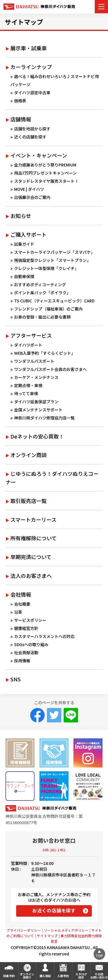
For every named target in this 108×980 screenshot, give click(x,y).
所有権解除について (34, 538)
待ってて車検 (26, 393)
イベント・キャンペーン (39, 155)
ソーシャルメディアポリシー (66, 930)
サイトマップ (24, 22)
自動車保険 (24, 276)
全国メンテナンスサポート (38, 410)
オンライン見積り (27, 976)
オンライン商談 (29, 455)
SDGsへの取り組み (31, 644)
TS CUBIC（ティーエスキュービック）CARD (54, 301)
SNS (16, 679)
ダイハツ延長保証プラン (36, 402)
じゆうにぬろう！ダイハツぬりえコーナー (52, 478)
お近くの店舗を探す (54, 910)
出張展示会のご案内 (32, 197)
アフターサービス (31, 335)
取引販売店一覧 (29, 501)
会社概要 (22, 604)
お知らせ (21, 216)
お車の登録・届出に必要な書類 (42, 317)
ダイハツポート (28, 345)
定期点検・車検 (28, 385)
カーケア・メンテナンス (36, 377)
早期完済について (31, 557)
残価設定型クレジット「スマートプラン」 (52, 260)
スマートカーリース (33, 519)
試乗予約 (9, 976)
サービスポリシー (30, 620)
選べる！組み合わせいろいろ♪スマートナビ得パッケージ (55, 80)
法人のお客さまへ (31, 576)
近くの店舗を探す (30, 137)
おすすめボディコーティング (40, 284)
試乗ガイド (24, 244)
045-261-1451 (54, 850)
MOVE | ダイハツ (29, 189)
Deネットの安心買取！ (37, 436)
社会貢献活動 (26, 652)
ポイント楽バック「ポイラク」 (42, 293)
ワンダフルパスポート (34, 361)
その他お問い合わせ (99, 976)
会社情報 (21, 594)
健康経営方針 (26, 628)
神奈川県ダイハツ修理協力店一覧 (44, 418)
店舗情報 (21, 119)
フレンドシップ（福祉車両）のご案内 (48, 309)
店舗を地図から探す (32, 129)
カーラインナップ (31, 67)
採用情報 (22, 661)
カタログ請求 (81, 976)
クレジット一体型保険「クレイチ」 (46, 268)
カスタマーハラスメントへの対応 (44, 636)
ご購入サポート (29, 234)
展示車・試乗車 (29, 48)
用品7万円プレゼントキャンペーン (45, 173)
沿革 (18, 612)
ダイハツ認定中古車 (32, 93)
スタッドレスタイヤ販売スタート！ (46, 181)
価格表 (20, 101)
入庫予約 (63, 976)
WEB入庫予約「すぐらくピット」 (45, 353)
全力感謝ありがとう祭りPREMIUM (45, 165)
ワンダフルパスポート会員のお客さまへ (50, 369)
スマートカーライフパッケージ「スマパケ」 (54, 252)
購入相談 (45, 976)
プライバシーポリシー (24, 930)
